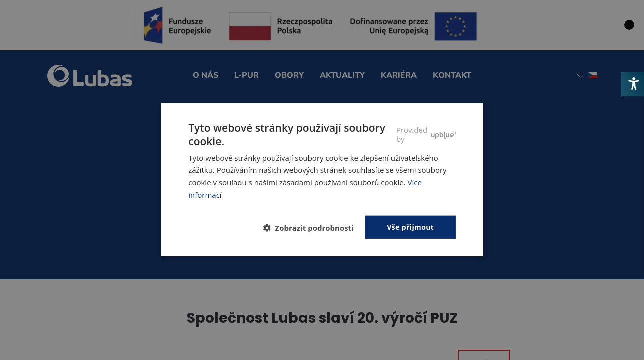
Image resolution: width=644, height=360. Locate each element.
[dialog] (322, 180)
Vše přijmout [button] (410, 227)
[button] (313, 228)
